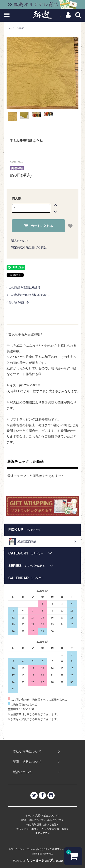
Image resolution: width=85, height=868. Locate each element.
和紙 (22, 28)
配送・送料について (33, 820)
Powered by (43, 861)
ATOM (46, 833)
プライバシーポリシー (29, 829)
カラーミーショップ (19, 849)
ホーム (11, 28)
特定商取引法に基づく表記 (29, 247)
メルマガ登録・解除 (55, 829)
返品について (20, 241)
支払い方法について (47, 815)
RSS (38, 833)
